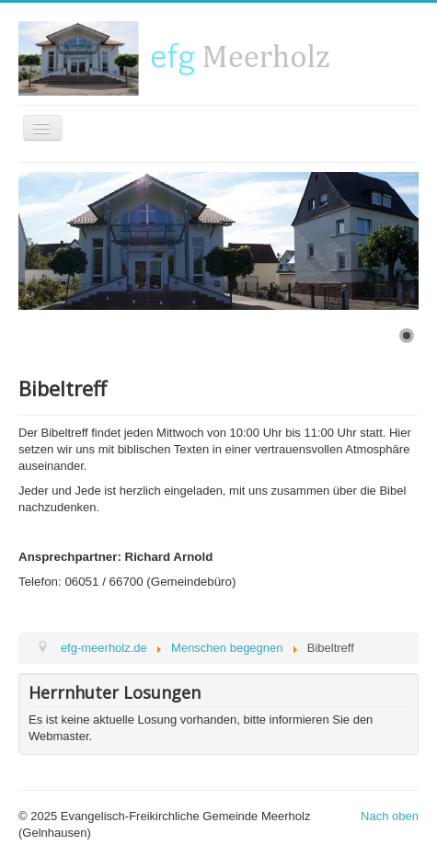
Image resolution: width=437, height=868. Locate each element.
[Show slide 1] (407, 336)
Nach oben (390, 816)
